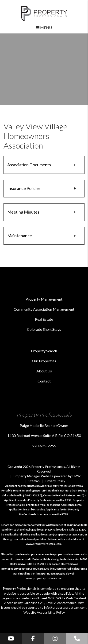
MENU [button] (44, 27)
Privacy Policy (55, 481)
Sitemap (34, 481)
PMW (76, 476)
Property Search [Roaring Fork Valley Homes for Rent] (44, 351)
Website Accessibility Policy (44, 612)
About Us (44, 371)
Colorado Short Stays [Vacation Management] (44, 329)
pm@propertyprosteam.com (66, 534)
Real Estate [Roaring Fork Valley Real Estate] (44, 319)
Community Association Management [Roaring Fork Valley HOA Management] (44, 309)
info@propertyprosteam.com (65, 607)
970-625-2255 (44, 446)
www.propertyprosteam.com (44, 544)
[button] (11, 638)
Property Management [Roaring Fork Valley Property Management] (44, 299)
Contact (44, 381)
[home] (44, 13)
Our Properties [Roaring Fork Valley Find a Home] (44, 361)
